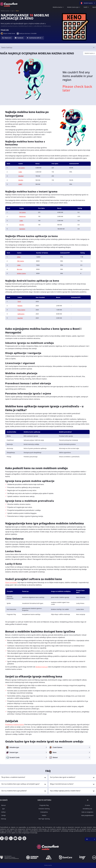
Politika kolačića (48, 865)
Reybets (20, 306)
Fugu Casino (21, 310)
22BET (20, 184)
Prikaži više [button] (5, 30)
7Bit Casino (20, 261)
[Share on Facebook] (19, 38)
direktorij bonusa (42, 667)
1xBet (20, 172)
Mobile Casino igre (73, 7)
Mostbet (21, 176)
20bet (19, 257)
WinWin (21, 180)
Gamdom (22, 229)
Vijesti (94, 7)
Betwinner (23, 216)
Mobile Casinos (5, 11)
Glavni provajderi (11, 582)
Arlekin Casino (21, 273)
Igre (13, 11)
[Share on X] (7, 38)
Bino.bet (20, 269)
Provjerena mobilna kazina (15, 724)
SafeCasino (21, 314)
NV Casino (22, 168)
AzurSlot (20, 318)
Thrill (19, 301)
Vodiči (85, 7)
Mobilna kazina (57, 7)
